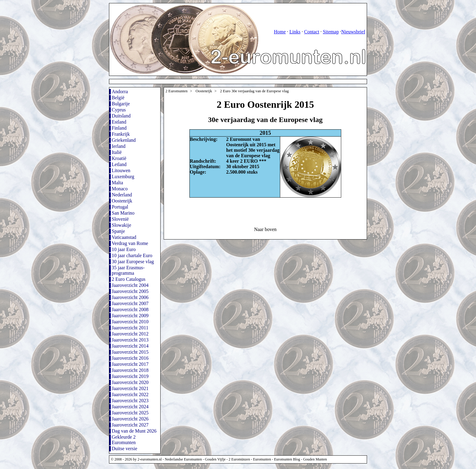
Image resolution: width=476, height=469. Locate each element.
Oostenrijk (122, 201)
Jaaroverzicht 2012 (130, 334)
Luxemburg (123, 177)
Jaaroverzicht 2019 (130, 376)
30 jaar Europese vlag (133, 262)
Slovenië (120, 219)
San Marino (123, 213)
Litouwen (121, 170)
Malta (117, 183)
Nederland (122, 195)
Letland (119, 164)
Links (295, 32)
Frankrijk (121, 134)
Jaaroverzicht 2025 (130, 413)
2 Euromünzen (239, 459)
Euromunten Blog (287, 459)
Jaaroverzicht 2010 (130, 322)
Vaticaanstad (124, 237)
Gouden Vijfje (215, 459)
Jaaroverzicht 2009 (130, 316)
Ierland (119, 146)
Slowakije (121, 225)
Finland (119, 128)
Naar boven (265, 229)
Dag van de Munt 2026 (134, 431)
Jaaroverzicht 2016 (130, 358)
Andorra (120, 92)
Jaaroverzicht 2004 (130, 285)
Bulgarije (121, 104)
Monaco (120, 189)
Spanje (118, 231)
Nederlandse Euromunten (183, 459)
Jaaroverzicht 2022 (130, 394)
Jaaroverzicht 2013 (130, 340)
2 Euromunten (177, 91)
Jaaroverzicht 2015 (130, 352)
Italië (117, 152)
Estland (119, 122)
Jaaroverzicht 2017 (130, 364)
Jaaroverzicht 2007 (130, 303)
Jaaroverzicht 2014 (130, 346)
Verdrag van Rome (130, 243)
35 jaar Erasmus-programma (128, 270)
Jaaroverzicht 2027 (130, 425)
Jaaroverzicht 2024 (130, 407)
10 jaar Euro (124, 249)
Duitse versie (124, 449)
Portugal (120, 207)
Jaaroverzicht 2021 (130, 388)
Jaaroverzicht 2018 (130, 370)
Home (280, 32)
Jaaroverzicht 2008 (130, 309)
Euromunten (262, 459)
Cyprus (119, 110)
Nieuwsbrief (353, 32)
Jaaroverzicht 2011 (130, 328)
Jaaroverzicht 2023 (130, 401)
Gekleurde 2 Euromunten (124, 440)
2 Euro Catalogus (129, 279)
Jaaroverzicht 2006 (130, 297)
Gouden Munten (315, 459)
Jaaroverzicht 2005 (130, 291)
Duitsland (121, 116)
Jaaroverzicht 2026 (130, 419)
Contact (312, 32)
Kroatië (119, 158)
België (118, 98)
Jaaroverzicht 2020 (130, 382)
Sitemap (331, 32)
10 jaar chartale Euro (132, 255)
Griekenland (124, 140)
